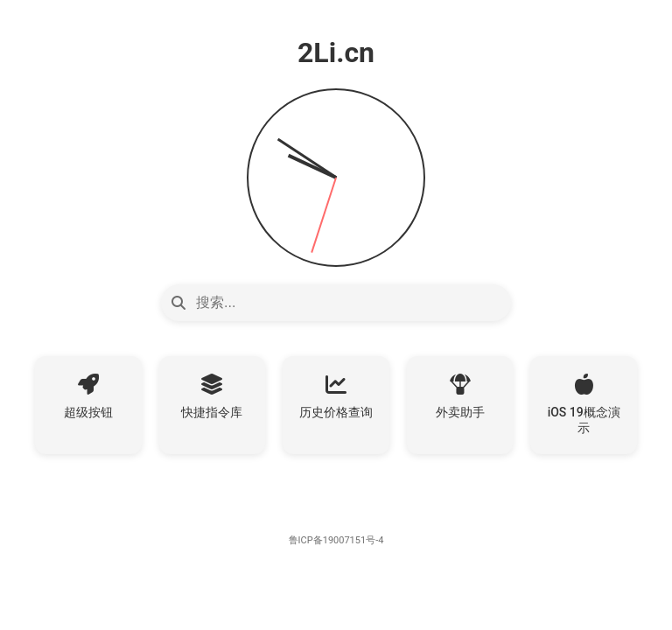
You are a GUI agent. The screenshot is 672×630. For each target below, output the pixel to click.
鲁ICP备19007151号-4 (336, 540)
